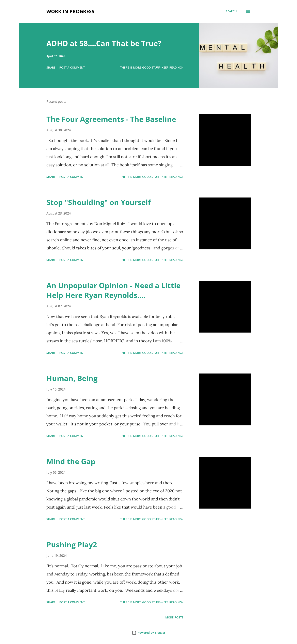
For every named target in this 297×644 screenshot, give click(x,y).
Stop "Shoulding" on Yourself (99, 202)
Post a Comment (72, 67)
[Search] (231, 11)
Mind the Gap (71, 461)
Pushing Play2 (72, 545)
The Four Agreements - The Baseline (111, 119)
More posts (174, 617)
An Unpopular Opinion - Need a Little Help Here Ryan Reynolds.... (113, 290)
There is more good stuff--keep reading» (152, 67)
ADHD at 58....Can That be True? (104, 43)
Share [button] (51, 67)
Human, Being (72, 378)
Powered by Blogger (149, 633)
